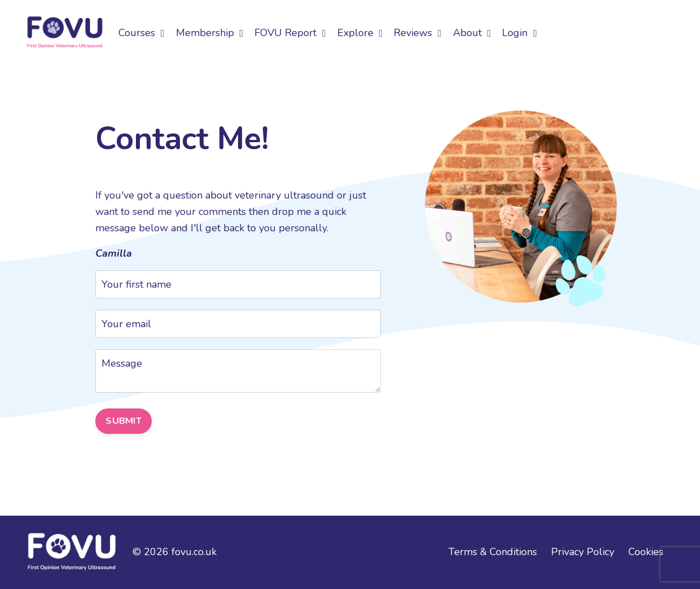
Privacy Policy (583, 552)
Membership (210, 33)
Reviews (418, 33)
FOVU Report (290, 33)
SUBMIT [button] (124, 421)
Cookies (646, 552)
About (472, 33)
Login (520, 33)
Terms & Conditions (493, 552)
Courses (142, 33)
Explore (360, 33)
